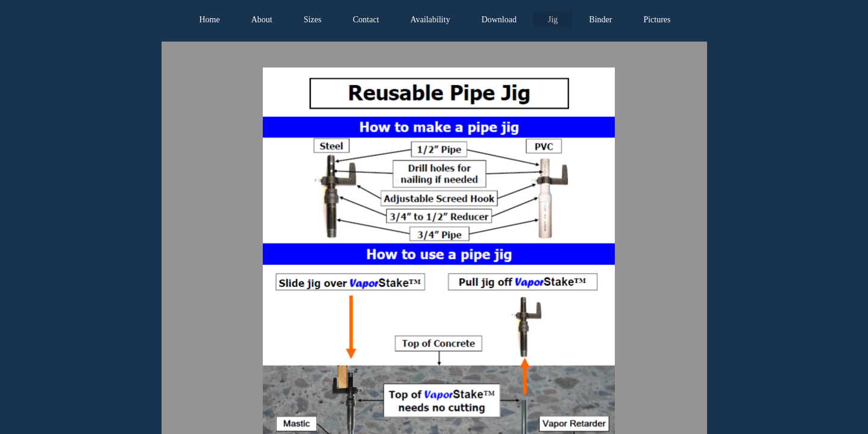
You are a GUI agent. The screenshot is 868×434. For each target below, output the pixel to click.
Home (209, 20)
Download (499, 20)
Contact (366, 20)
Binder (600, 20)
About (262, 20)
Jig (553, 20)
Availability (430, 20)
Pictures (657, 20)
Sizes (313, 20)
